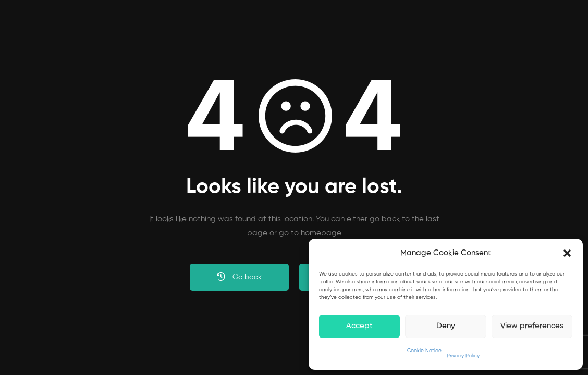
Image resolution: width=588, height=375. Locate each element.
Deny (446, 326)
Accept (359, 326)
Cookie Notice (424, 351)
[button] (567, 253)
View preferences (532, 326)
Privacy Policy (463, 356)
